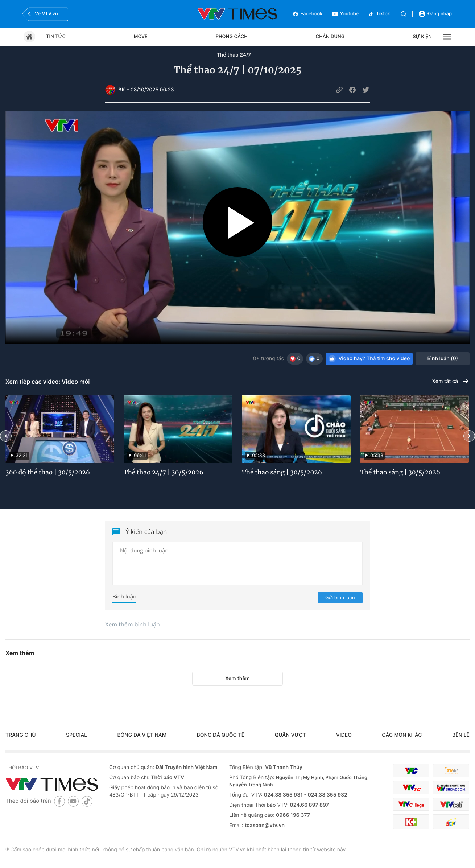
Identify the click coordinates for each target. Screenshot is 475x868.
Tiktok (379, 14)
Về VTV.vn (42, 14)
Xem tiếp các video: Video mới (48, 382)
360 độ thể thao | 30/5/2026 (48, 472)
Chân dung (330, 37)
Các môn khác (402, 735)
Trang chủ (21, 735)
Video (344, 735)
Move (141, 37)
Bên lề (461, 735)
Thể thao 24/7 (234, 55)
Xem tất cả (451, 381)
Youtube (345, 14)
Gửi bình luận (340, 597)
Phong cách (232, 37)
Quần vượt (290, 735)
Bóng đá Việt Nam (142, 735)
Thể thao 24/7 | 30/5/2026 (164, 472)
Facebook (307, 14)
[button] (6, 436)
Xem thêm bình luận (133, 624)
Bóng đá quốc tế (221, 735)
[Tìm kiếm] (404, 14)
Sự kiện (422, 37)
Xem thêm (237, 678)
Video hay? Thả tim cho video (369, 359)
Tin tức (56, 37)
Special (77, 735)
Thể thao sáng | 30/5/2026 (282, 472)
